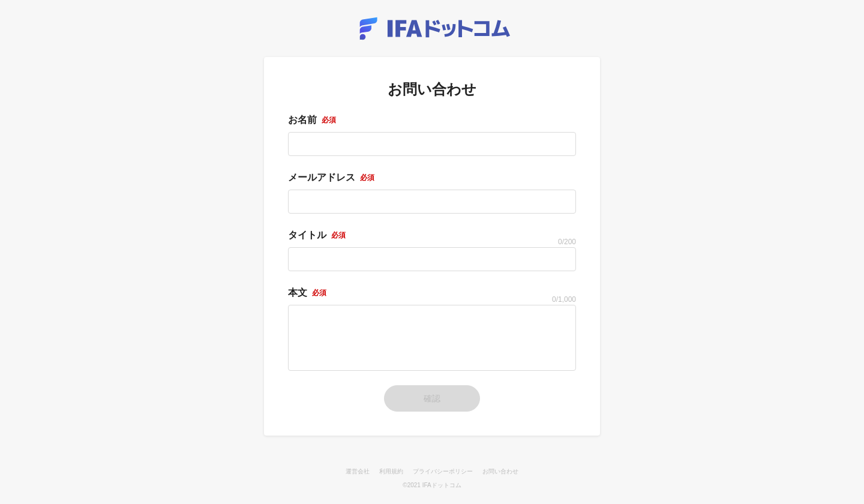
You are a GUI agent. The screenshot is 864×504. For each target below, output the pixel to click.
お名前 (312, 120)
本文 (307, 293)
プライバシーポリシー (443, 471)
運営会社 (358, 471)
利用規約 (391, 471)
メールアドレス (331, 178)
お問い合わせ (500, 471)
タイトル (317, 235)
